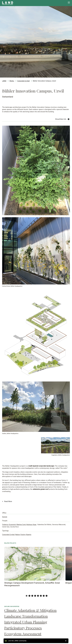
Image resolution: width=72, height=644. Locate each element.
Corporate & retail (8, 535)
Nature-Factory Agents (23, 535)
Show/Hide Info (61, 119)
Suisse (5, 517)
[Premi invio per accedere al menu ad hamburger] (69, 3)
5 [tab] (38, 596)
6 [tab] (41, 596)
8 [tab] (47, 596)
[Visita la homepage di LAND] (12, 3)
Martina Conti (21, 525)
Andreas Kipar (31, 525)
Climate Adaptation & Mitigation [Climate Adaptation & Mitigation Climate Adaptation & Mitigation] (30, 610)
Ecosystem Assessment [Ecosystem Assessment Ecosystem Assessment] (23, 634)
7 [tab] (44, 596)
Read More (7, 503)
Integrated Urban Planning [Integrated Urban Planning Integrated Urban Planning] (26, 622)
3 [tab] (32, 596)
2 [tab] (29, 596)
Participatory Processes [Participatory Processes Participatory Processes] (23, 628)
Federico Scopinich (9, 525)
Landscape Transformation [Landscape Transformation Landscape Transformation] (26, 616)
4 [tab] (35, 596)
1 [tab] (27, 596)
